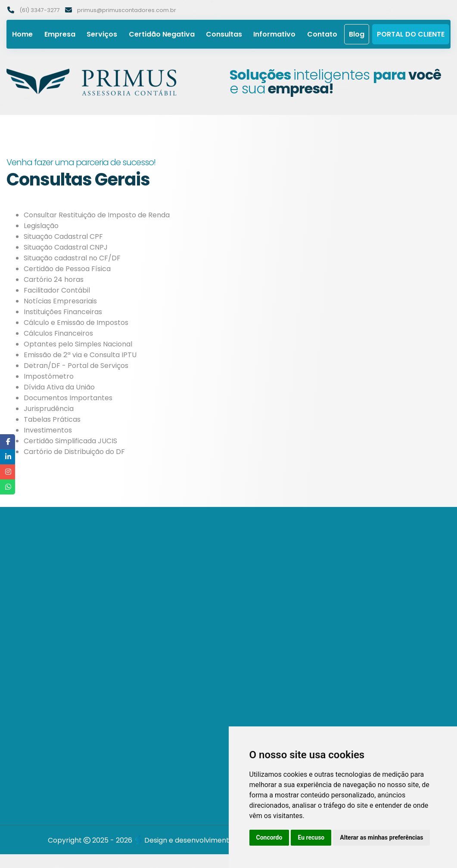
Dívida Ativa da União (59, 387)
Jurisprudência (49, 409)
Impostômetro (49, 376)
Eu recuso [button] (311, 837)
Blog (357, 34)
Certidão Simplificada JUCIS (70, 441)
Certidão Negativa (162, 34)
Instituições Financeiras (63, 312)
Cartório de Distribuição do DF (74, 452)
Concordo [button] (269, 837)
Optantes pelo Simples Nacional (78, 344)
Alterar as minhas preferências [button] (381, 837)
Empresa (60, 34)
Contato (322, 34)
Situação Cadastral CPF (63, 236)
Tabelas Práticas (52, 419)
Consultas (224, 34)
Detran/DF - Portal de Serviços (76, 366)
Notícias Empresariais (60, 301)
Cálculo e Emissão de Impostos (76, 323)
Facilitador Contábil (57, 290)
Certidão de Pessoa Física (67, 269)
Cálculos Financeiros (58, 333)
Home (22, 34)
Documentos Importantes (68, 398)
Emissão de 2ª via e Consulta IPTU (80, 355)
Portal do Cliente (411, 34)
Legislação (41, 226)
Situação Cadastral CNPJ (66, 247)
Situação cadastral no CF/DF (72, 258)
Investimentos (48, 430)
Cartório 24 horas (54, 280)
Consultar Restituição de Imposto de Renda (97, 215)
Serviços (102, 34)
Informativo (274, 34)
